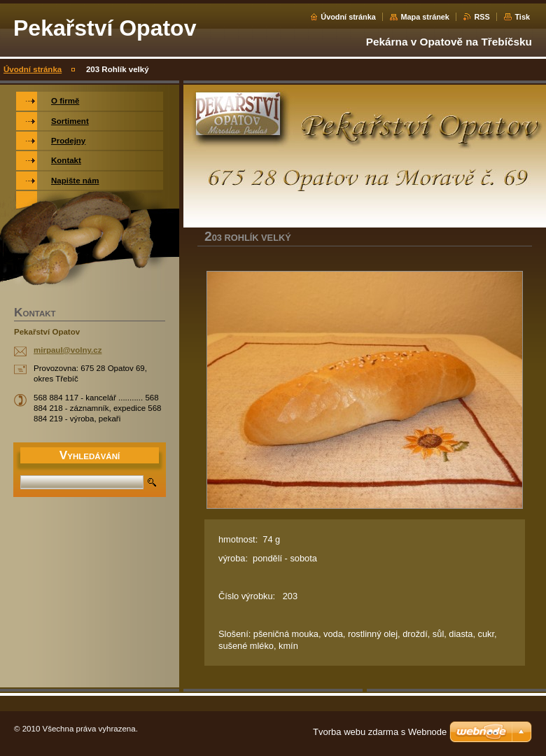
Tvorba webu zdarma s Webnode (380, 732)
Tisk (522, 17)
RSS (482, 17)
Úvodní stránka (348, 17)
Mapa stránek (425, 17)
